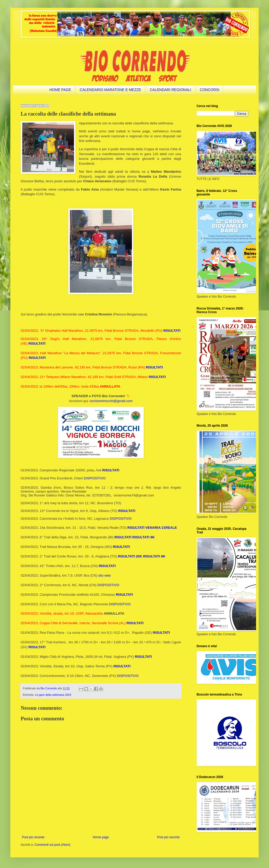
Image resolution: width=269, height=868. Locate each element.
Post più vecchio (169, 837)
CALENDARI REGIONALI (170, 90)
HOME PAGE (60, 90)
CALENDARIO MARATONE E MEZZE (110, 90)
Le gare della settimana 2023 (53, 695)
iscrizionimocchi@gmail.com (111, 401)
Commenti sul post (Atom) (52, 845)
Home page (101, 837)
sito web (104, 575)
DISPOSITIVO (95, 478)
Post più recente (33, 837)
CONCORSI (210, 90)
